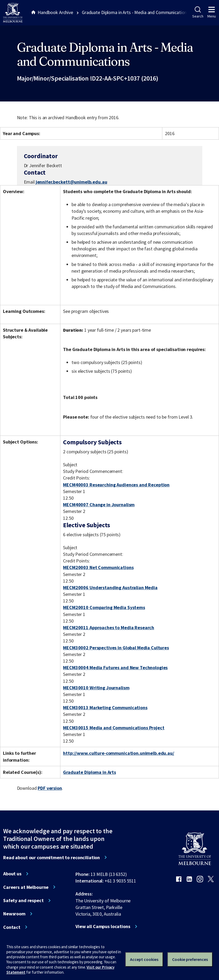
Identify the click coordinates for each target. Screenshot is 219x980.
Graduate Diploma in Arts (90, 772)
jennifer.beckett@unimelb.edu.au (71, 182)
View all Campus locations (103, 926)
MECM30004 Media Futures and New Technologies (115, 668)
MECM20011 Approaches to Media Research (109, 628)
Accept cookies (144, 959)
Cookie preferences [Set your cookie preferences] (190, 959)
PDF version (50, 788)
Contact (12, 927)
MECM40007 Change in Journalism (99, 505)
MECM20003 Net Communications (98, 567)
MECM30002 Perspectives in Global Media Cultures (116, 648)
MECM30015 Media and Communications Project (114, 728)
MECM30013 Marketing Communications (105, 708)
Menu (212, 12)
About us (12, 874)
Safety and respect (23, 901)
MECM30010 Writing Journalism (96, 688)
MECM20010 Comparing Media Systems (104, 607)
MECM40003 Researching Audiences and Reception (116, 485)
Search (198, 12)
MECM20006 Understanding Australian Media (110, 587)
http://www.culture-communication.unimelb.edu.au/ (119, 753)
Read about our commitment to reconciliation (52, 858)
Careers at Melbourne (26, 887)
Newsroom (14, 914)
